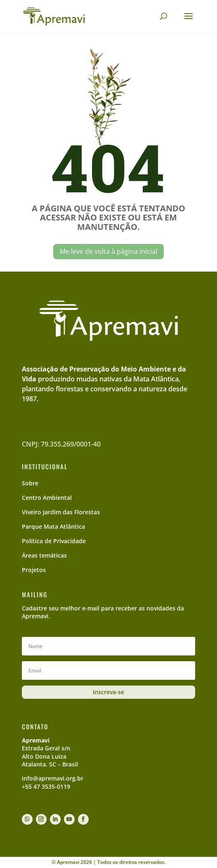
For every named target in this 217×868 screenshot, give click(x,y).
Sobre (30, 483)
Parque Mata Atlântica (53, 526)
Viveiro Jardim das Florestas (61, 512)
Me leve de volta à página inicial (108, 251)
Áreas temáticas (44, 555)
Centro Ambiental (47, 498)
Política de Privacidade (54, 541)
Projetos (34, 570)
